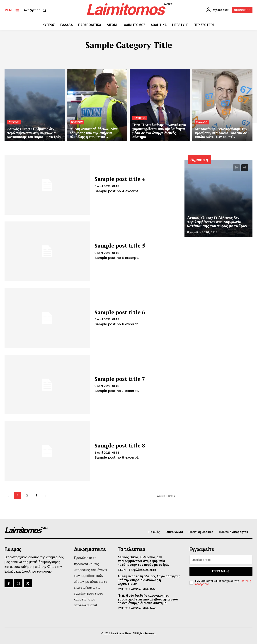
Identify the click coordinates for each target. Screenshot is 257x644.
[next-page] (245, 168)
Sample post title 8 (120, 445)
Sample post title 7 (120, 379)
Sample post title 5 (120, 245)
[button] (36, 10)
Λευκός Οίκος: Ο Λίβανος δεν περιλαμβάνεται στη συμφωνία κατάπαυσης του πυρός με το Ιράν (217, 222)
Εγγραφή (221, 571)
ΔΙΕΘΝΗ (14, 122)
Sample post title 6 (120, 312)
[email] (221, 560)
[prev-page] (236, 168)
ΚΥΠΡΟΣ (77, 122)
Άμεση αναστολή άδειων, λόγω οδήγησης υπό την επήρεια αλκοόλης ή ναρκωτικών (149, 580)
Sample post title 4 (120, 179)
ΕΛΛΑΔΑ (202, 122)
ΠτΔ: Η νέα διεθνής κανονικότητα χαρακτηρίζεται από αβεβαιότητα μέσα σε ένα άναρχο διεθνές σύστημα (148, 599)
